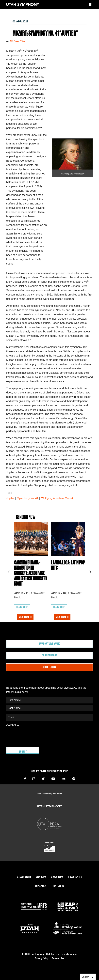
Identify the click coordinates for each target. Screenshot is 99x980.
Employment (41, 886)
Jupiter (10, 498)
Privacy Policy (42, 959)
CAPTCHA (13, 725)
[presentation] (31, 735)
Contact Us (58, 886)
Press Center (75, 877)
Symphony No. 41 (28, 498)
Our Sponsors (49, 655)
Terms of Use (58, 959)
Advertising (57, 877)
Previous (9, 571)
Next (90, 571)
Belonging (41, 877)
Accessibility (24, 877)
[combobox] (88, 977)
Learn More (22, 607)
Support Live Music (50, 644)
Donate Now (49, 667)
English (85, 977)
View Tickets (25, 617)
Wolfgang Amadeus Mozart (57, 498)
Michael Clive (18, 41)
